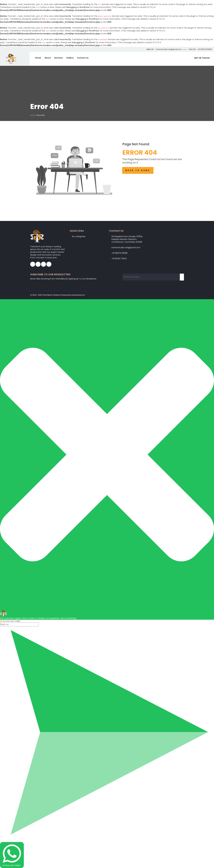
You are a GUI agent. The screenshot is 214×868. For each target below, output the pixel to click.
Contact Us (84, 58)
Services (60, 58)
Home (39, 58)
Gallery (71, 58)
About (49, 58)
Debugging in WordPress (78, 7)
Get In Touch (202, 58)
